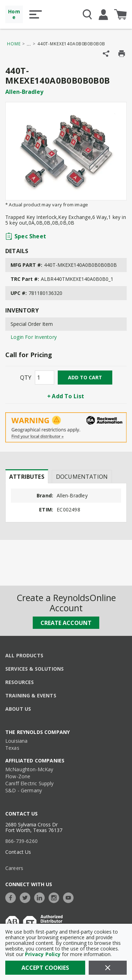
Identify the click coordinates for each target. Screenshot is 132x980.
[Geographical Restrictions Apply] (66, 428)
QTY (26, 378)
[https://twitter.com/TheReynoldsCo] (27, 897)
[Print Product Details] (122, 54)
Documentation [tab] (82, 477)
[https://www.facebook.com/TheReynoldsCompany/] (12, 897)
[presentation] (27, 476)
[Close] (108, 968)
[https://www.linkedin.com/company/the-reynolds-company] (41, 897)
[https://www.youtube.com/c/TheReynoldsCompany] (70, 897)
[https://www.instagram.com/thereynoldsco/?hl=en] (56, 897)
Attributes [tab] (27, 477)
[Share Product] (106, 54)
